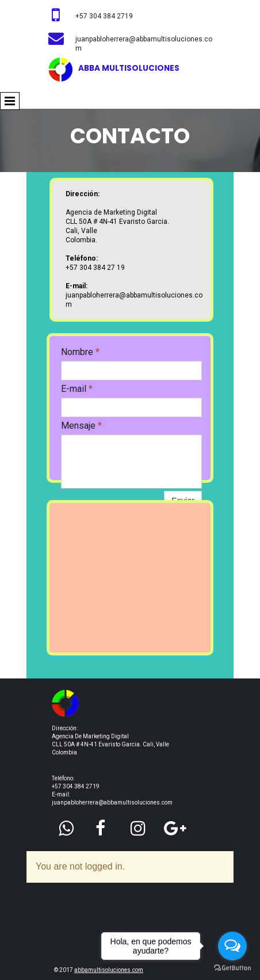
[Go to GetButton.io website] (232, 968)
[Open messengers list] (232, 946)
